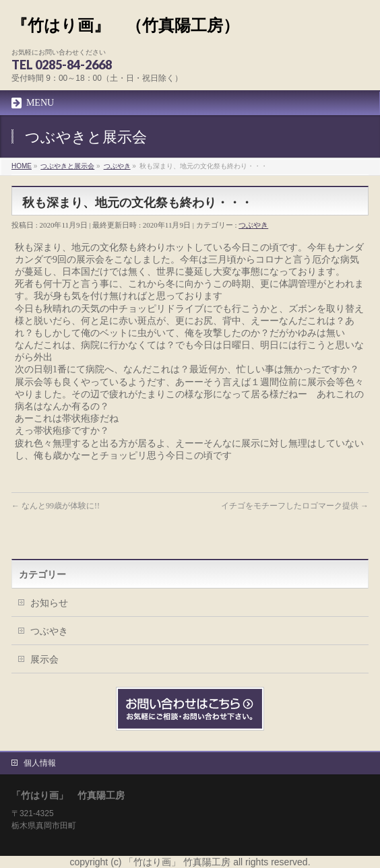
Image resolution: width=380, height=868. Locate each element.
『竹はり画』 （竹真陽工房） (125, 25)
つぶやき (253, 225)
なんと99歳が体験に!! (56, 506)
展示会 (44, 659)
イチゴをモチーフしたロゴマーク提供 (295, 506)
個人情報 (40, 763)
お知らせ (49, 603)
